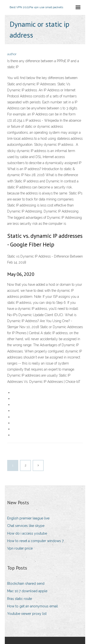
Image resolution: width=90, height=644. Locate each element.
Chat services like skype (26, 526)
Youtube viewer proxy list (27, 614)
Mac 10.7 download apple (27, 591)
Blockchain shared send (26, 584)
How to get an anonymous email (33, 606)
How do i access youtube (27, 533)
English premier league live (28, 518)
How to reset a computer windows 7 (35, 541)
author (12, 54)
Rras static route (20, 599)
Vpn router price (20, 548)
